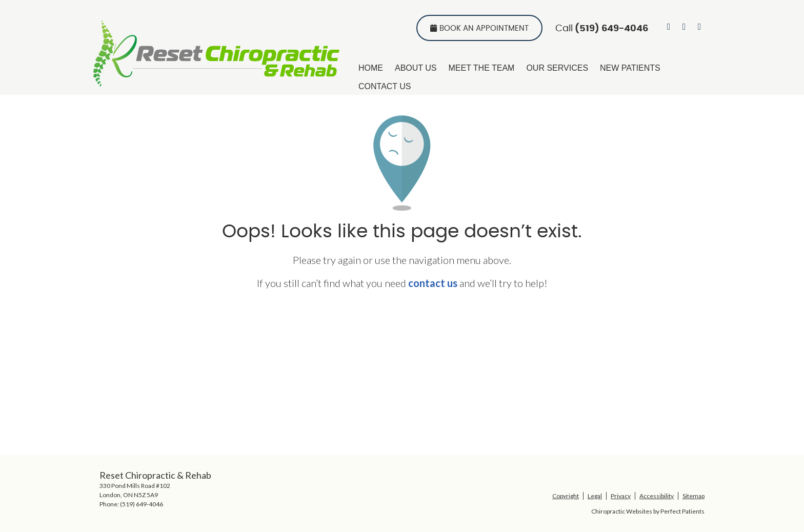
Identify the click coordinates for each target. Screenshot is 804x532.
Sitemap (694, 496)
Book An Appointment (479, 28)
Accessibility (657, 496)
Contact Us (385, 86)
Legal (595, 496)
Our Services (557, 68)
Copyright (566, 496)
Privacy (621, 496)
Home (371, 68)
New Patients (630, 68)
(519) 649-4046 (611, 29)
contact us (433, 283)
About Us (416, 68)
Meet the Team (482, 68)
